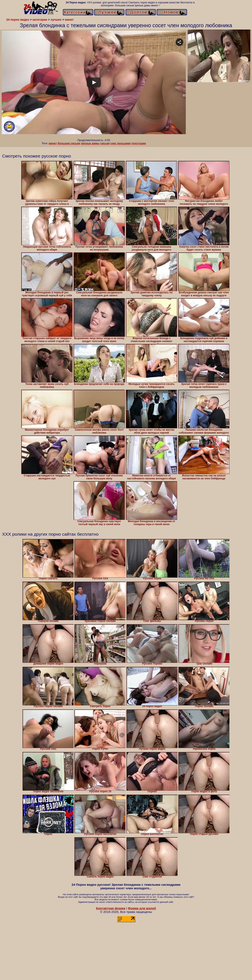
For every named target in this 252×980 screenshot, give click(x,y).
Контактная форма (111, 908)
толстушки (139, 143)
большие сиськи (69, 143)
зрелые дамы (90, 143)
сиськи (105, 143)
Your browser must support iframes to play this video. (94, 84)
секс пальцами (121, 143)
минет (53, 143)
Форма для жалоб (142, 908)
